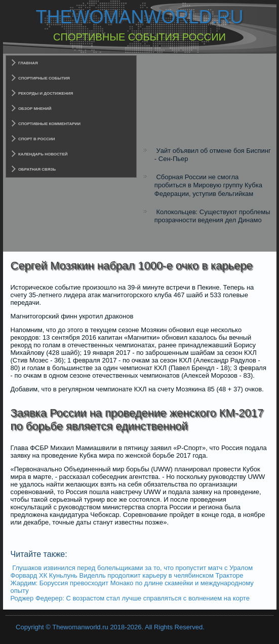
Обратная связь (37, 169)
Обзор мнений (35, 109)
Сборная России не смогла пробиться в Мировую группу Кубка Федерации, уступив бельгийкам (208, 185)
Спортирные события (44, 78)
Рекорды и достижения (46, 93)
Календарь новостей (43, 154)
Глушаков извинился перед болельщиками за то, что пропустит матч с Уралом (132, 568)
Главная (28, 63)
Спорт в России (37, 139)
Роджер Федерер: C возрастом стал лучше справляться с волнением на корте (130, 598)
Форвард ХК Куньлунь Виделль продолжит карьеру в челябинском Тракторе (127, 575)
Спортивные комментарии (49, 124)
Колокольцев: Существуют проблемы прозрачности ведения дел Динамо (212, 216)
